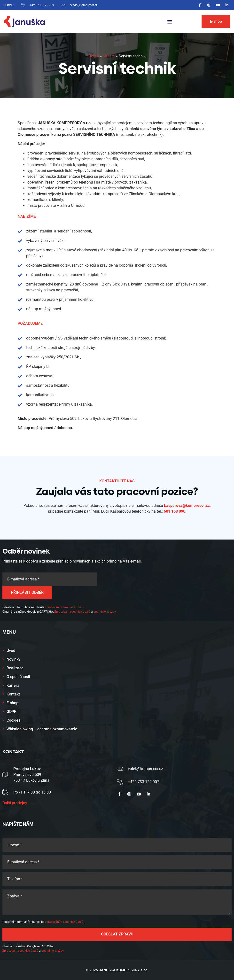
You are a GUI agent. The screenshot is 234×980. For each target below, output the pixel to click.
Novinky (13, 659)
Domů (94, 56)
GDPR (12, 712)
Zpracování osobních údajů (72, 612)
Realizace (15, 668)
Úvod (11, 651)
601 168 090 (175, 511)
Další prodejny (15, 803)
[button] (170, 22)
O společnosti (18, 677)
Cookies (13, 720)
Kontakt (13, 694)
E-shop (12, 703)
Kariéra (109, 56)
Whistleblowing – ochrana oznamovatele (42, 729)
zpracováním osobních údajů (64, 607)
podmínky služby (105, 612)
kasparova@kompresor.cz (187, 505)
